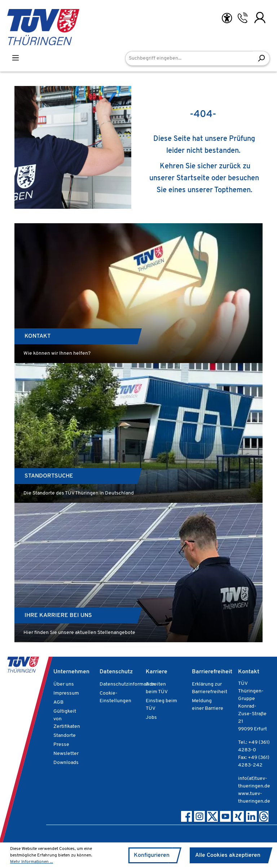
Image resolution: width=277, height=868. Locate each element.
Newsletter (66, 754)
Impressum (66, 693)
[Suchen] (261, 58)
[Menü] (16, 58)
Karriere (157, 672)
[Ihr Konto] (260, 18)
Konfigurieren (152, 855)
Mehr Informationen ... (32, 862)
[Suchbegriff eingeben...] (189, 58)
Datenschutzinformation (127, 684)
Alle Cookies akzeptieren (228, 855)
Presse (61, 745)
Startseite (193, 178)
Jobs (151, 718)
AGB (58, 702)
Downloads (66, 763)
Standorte (65, 736)
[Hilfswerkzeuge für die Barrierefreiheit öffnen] (227, 18)
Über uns (64, 684)
